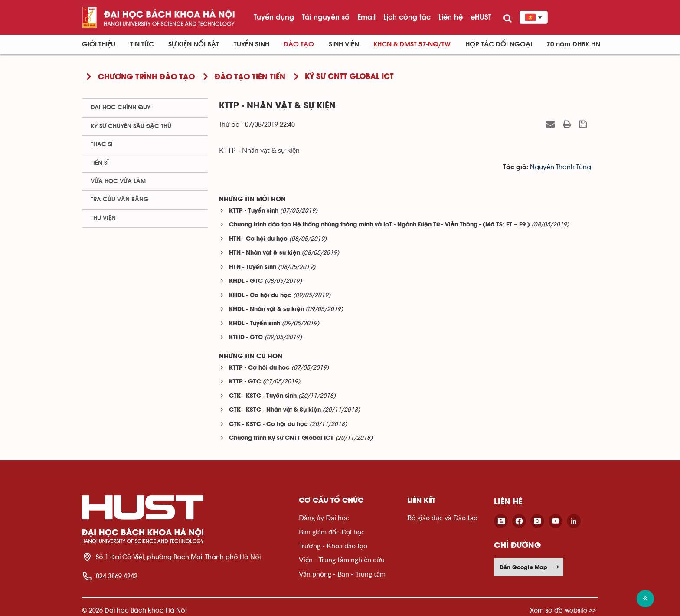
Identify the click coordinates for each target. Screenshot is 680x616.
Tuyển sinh (252, 44)
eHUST (481, 17)
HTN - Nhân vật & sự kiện (265, 253)
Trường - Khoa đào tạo (333, 546)
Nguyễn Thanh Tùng (561, 167)
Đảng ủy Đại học (324, 517)
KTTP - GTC (245, 382)
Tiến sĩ (100, 163)
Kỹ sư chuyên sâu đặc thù (131, 126)
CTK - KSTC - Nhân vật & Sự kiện (275, 410)
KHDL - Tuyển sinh (255, 324)
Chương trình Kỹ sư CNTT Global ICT (281, 438)
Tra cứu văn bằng (120, 200)
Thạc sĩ (102, 144)
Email (366, 17)
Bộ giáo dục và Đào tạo (442, 517)
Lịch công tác (407, 17)
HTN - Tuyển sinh (253, 267)
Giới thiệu (99, 44)
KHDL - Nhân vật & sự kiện (266, 310)
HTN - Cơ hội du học (258, 239)
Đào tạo (299, 44)
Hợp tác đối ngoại (499, 44)
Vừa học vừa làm (118, 181)
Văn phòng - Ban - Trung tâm (342, 574)
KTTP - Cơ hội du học (259, 368)
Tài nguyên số (326, 17)
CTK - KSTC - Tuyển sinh (263, 396)
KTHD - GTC (246, 338)
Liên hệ (451, 17)
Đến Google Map (530, 567)
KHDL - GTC (246, 281)
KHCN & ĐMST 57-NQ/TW (412, 44)
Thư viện (103, 218)
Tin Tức (142, 44)
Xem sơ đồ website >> (563, 610)
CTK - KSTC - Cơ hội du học (268, 424)
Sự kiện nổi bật (194, 44)
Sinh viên (344, 44)
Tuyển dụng (274, 17)
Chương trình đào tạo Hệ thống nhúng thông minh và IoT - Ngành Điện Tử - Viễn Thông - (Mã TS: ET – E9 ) (379, 225)
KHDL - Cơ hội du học (260, 296)
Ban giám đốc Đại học (332, 532)
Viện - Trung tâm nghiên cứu (342, 559)
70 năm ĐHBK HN (573, 44)
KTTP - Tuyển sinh (254, 211)
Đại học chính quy (121, 108)
